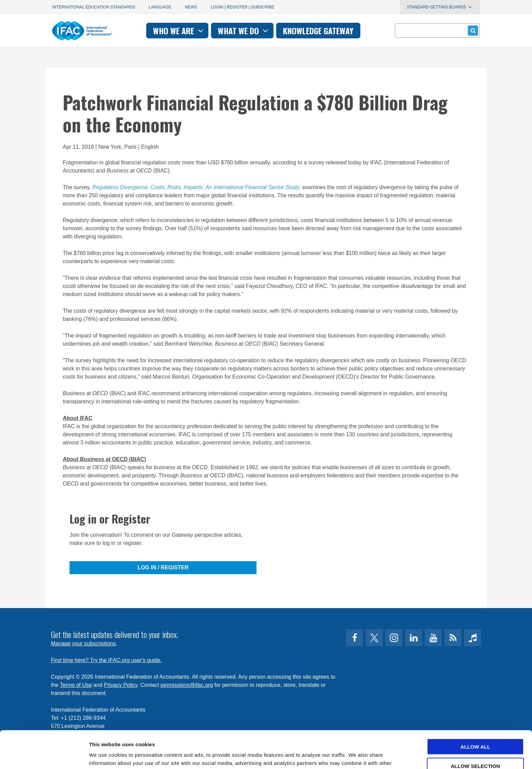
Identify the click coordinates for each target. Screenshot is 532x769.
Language (160, 7)
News (191, 7)
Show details (356, 756)
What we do (244, 31)
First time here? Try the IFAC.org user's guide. (106, 660)
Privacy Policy (120, 685)
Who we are (179, 31)
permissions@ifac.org (187, 685)
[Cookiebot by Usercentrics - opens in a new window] (44, 756)
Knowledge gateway (318, 31)
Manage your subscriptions (83, 644)
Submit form (472, 30)
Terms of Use (76, 685)
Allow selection (476, 728)
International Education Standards (94, 7)
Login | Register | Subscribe (243, 7)
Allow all (475, 709)
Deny (475, 747)
